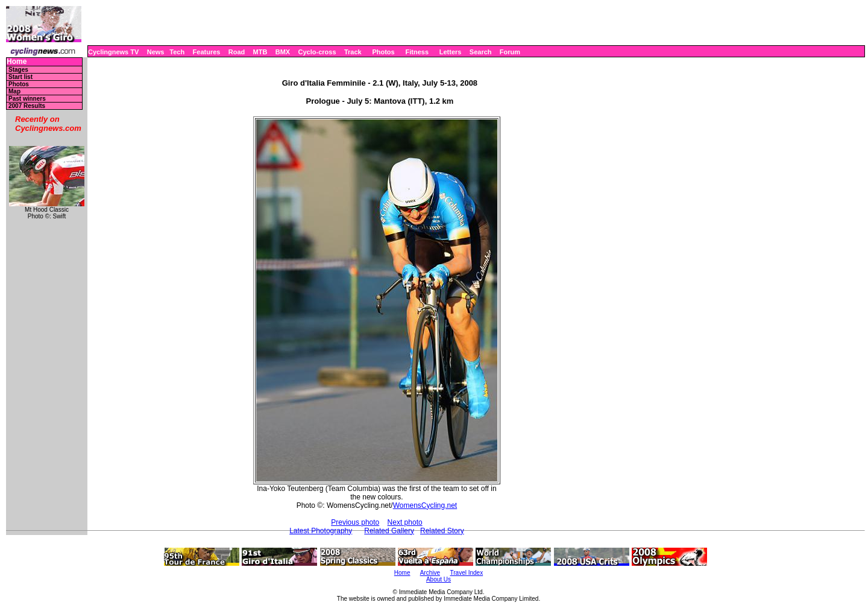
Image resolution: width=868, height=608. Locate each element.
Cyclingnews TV (113, 52)
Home (17, 62)
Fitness (417, 52)
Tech (177, 52)
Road (237, 52)
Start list (20, 77)
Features (207, 52)
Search (481, 52)
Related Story (442, 531)
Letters (451, 52)
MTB (260, 52)
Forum (510, 52)
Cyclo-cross (317, 52)
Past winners (27, 99)
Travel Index (467, 573)
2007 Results (27, 106)
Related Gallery (389, 531)
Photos (383, 52)
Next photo (405, 522)
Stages (18, 70)
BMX (283, 52)
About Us (439, 579)
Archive (430, 573)
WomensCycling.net (425, 505)
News (156, 52)
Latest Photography (321, 531)
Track (353, 52)
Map (14, 91)
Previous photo (355, 522)
